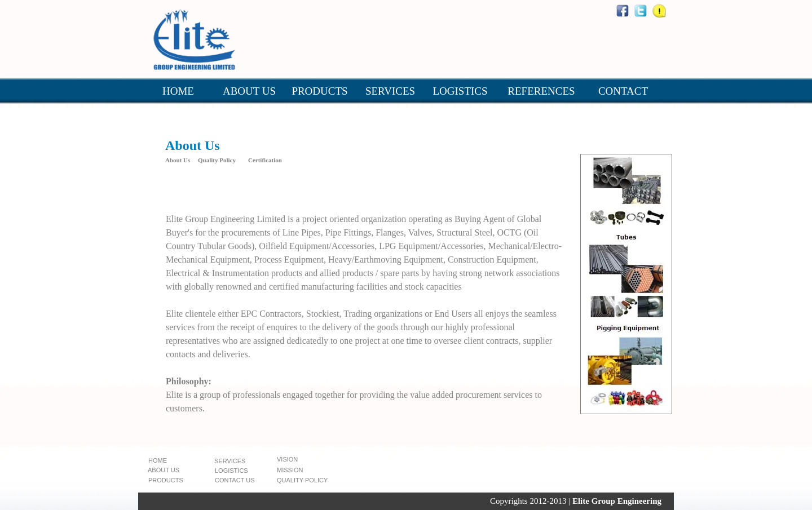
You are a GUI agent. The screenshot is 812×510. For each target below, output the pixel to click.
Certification (265, 160)
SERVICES (390, 91)
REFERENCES (541, 91)
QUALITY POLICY (302, 480)
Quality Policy (217, 160)
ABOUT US (249, 91)
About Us (178, 160)
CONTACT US (235, 480)
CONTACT (623, 91)
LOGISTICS (460, 91)
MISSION (290, 470)
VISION (287, 459)
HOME (178, 91)
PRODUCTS (319, 91)
